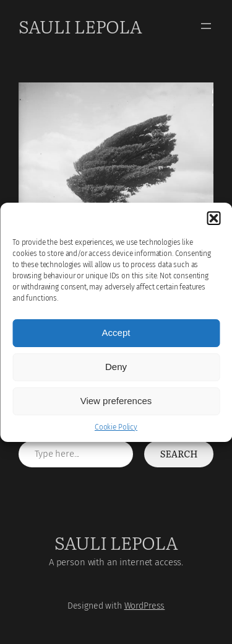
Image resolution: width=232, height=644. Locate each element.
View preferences (116, 401)
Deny (116, 367)
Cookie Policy (116, 427)
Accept (116, 333)
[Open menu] (206, 26)
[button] (213, 218)
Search (179, 454)
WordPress (145, 606)
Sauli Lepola (80, 26)
